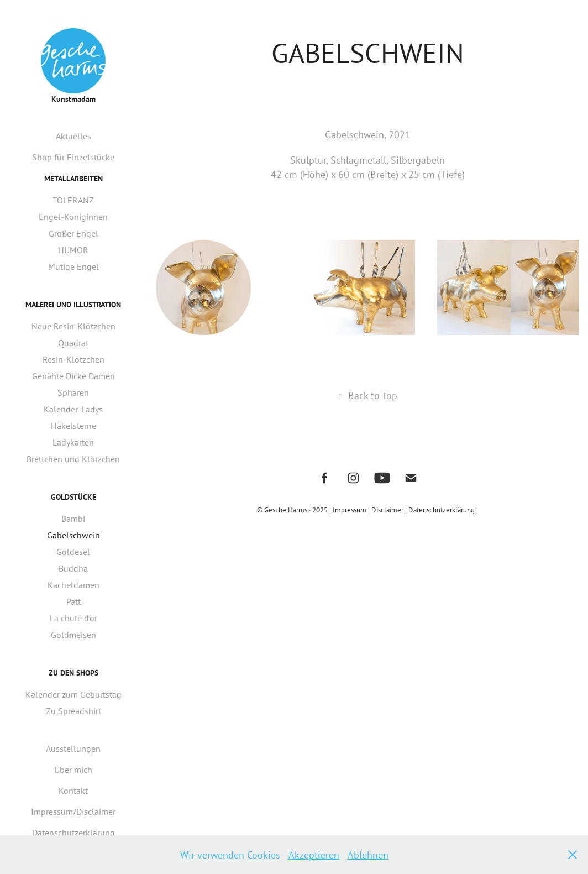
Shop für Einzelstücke (73, 157)
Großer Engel (73, 233)
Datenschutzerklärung (73, 833)
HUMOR (73, 250)
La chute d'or (73, 618)
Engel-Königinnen (73, 217)
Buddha (73, 568)
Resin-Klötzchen (73, 359)
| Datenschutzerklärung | (442, 510)
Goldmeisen (73, 635)
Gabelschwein (73, 535)
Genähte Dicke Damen (73, 376)
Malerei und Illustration (73, 305)
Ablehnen (368, 855)
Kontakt (73, 791)
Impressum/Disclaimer (73, 812)
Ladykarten (73, 442)
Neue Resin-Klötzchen (73, 326)
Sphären (73, 392)
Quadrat (73, 343)
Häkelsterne (73, 426)
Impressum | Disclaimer (369, 510)
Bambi (73, 519)
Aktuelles (73, 136)
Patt (73, 601)
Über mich (73, 770)
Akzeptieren (314, 855)
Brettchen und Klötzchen (73, 459)
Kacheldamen (73, 585)
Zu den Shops (73, 673)
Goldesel (73, 552)
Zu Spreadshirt (73, 711)
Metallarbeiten (73, 179)
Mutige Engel (73, 266)
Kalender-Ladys (73, 409)
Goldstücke (73, 497)
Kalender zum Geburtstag (73, 694)
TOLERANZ (73, 200)
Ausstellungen (73, 749)
